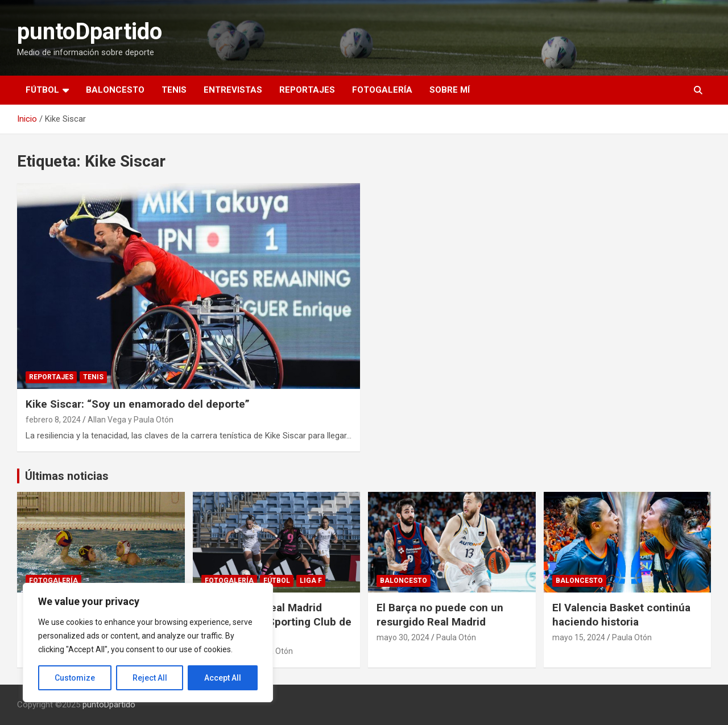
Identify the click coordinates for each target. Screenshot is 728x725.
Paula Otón (456, 637)
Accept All (223, 678)
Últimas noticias (67, 476)
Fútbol (42, 90)
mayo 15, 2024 (579, 637)
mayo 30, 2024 (403, 637)
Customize (75, 678)
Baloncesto (115, 90)
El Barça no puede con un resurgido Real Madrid (440, 615)
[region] (148, 643)
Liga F (311, 581)
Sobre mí (450, 90)
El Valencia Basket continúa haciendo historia (621, 615)
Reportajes (307, 90)
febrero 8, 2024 (53, 420)
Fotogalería (382, 90)
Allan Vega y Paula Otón (131, 420)
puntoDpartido (90, 32)
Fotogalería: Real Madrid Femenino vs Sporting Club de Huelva (276, 622)
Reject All (150, 678)
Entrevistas (233, 90)
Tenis (174, 90)
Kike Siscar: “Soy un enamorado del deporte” (138, 404)
